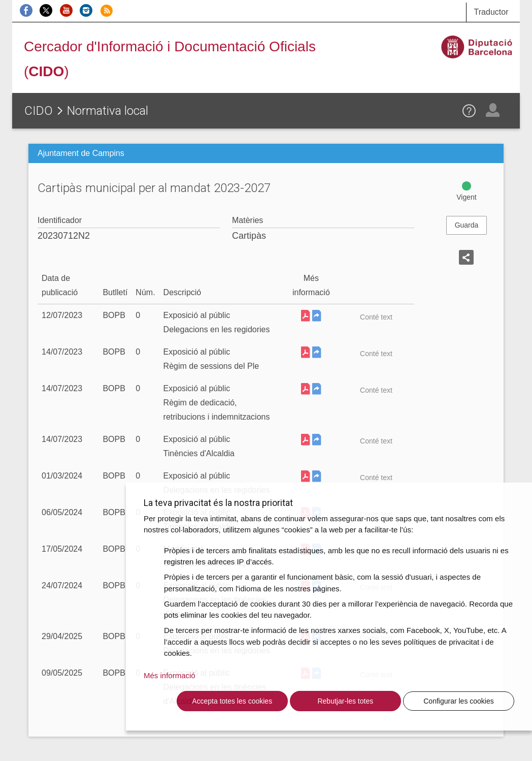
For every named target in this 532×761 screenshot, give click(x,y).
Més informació (170, 675)
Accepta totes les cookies (232, 701)
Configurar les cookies (459, 701)
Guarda (467, 225)
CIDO (39, 111)
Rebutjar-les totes (345, 701)
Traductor (491, 12)
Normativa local (108, 111)
